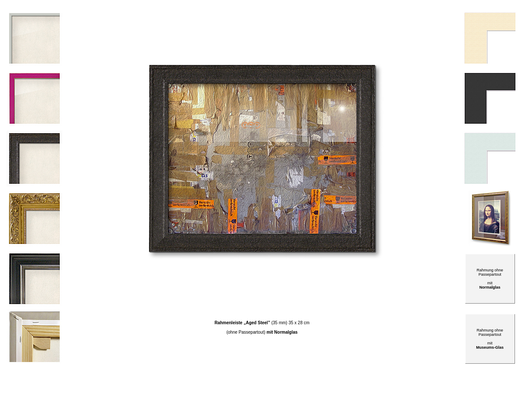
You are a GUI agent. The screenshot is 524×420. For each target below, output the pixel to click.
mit (490, 345)
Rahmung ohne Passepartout (490, 332)
